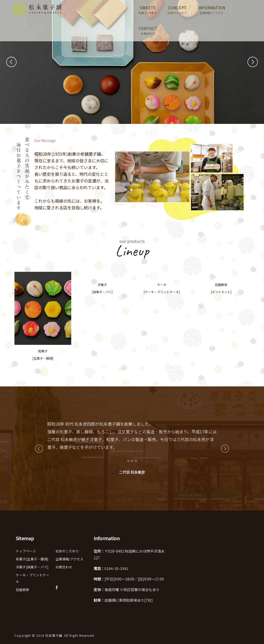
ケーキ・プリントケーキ (33, 578)
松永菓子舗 (54, 635)
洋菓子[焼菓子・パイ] (32, 567)
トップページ (26, 551)
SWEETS (148, 10)
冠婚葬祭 (22, 590)
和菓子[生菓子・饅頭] (32, 559)
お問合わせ (64, 567)
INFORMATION (212, 10)
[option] (132, 444)
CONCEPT (177, 10)
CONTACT (148, 31)
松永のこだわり (67, 551)
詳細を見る (97, 100)
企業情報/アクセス (69, 559)
